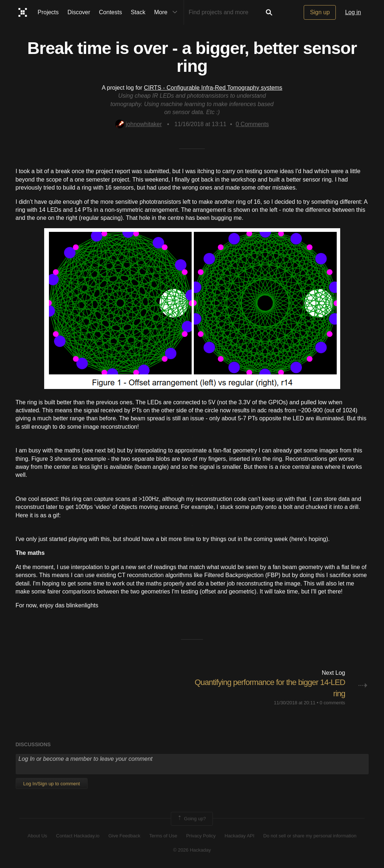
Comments (252, 124)
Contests (110, 12)
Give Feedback (124, 836)
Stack (138, 12)
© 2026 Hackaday (192, 850)
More (167, 12)
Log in (353, 12)
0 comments (333, 703)
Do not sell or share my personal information (310, 836)
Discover (79, 12)
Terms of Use (163, 836)
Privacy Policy (201, 836)
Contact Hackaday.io (78, 836)
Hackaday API (239, 836)
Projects (48, 12)
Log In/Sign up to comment (52, 784)
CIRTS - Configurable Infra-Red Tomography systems (213, 88)
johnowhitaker (139, 124)
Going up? (191, 819)
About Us (37, 836)
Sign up (320, 12)
